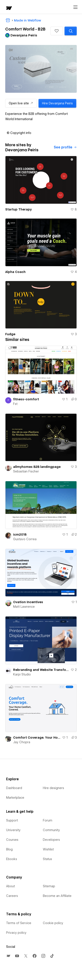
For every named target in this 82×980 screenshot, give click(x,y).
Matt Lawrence (24, 607)
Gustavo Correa (25, 539)
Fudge (10, 334)
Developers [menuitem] (51, 840)
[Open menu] (75, 7)
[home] (9, 8)
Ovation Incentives (28, 602)
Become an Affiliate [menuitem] (57, 896)
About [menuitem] (10, 886)
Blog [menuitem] (9, 849)
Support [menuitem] (12, 820)
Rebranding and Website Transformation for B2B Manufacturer (41, 670)
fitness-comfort (26, 399)
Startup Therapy (18, 209)
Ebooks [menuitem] (12, 859)
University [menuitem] (13, 830)
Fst (15, 404)
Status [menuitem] (47, 859)
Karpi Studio (22, 674)
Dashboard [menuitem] (14, 788)
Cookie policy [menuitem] (53, 923)
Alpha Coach (15, 272)
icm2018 (20, 535)
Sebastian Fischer (26, 471)
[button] (57, 31)
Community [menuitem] (51, 830)
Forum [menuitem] (48, 820)
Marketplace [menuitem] (15, 798)
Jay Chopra (22, 742)
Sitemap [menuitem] (49, 886)
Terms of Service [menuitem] (19, 923)
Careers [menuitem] (12, 896)
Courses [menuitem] (12, 840)
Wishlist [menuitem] (48, 849)
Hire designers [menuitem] (53, 788)
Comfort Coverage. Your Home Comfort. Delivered (37, 738)
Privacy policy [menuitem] (16, 933)
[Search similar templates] (71, 31)
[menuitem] (8, 956)
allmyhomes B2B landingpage (37, 467)
